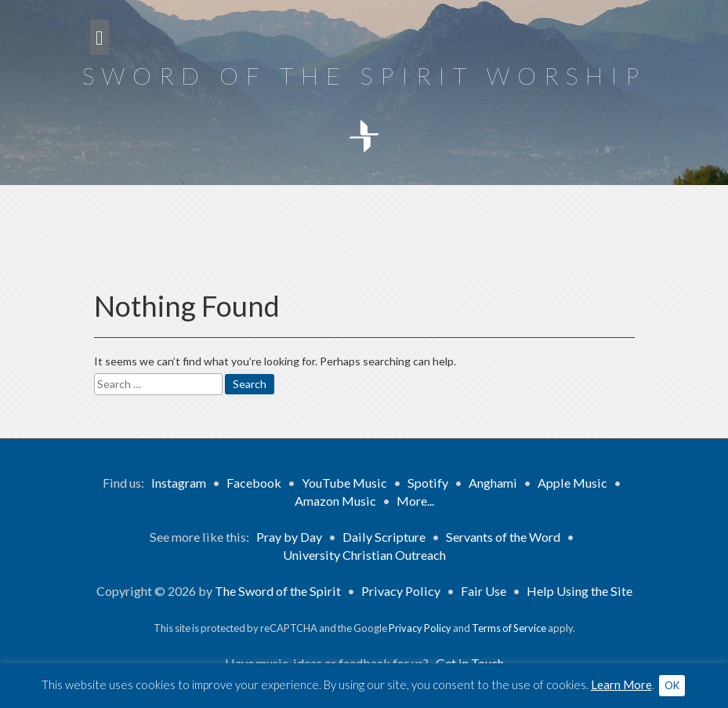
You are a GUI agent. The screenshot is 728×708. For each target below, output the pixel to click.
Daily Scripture (384, 537)
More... (415, 501)
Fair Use (484, 591)
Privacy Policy (401, 591)
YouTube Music (344, 483)
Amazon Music (335, 501)
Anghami (493, 483)
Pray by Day (289, 537)
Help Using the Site (580, 591)
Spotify (428, 483)
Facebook (254, 483)
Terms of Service (509, 628)
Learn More (621, 684)
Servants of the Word (503, 537)
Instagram (179, 483)
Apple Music (572, 483)
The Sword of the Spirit (278, 591)
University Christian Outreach (364, 555)
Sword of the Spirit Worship (364, 75)
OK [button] (672, 685)
